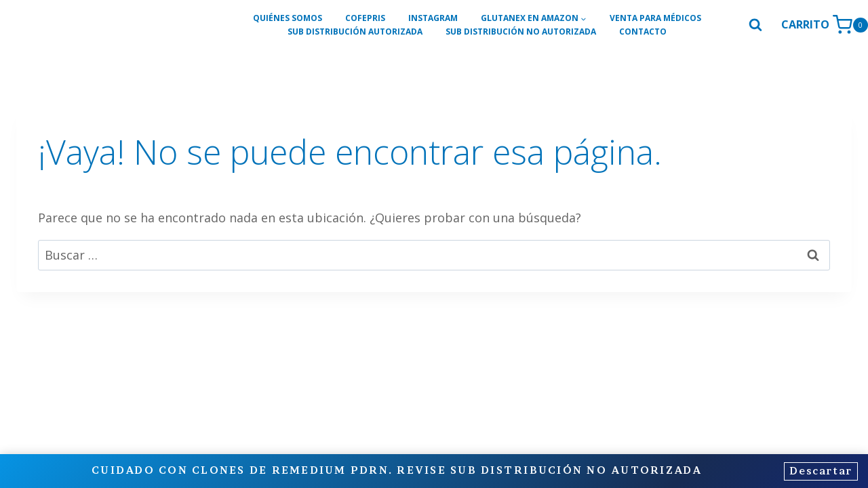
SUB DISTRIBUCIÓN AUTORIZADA (355, 32)
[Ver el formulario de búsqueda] (755, 25)
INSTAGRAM (433, 18)
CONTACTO (643, 32)
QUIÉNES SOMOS (288, 18)
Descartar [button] (818, 471)
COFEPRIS (365, 18)
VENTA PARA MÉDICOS (655, 18)
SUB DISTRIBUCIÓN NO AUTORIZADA (521, 32)
